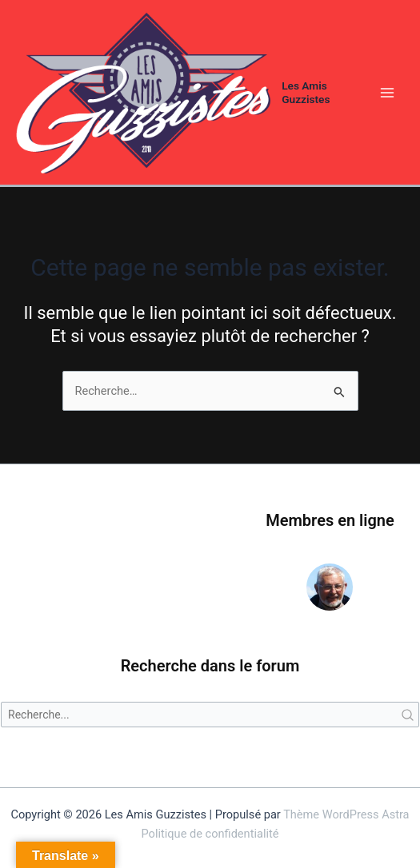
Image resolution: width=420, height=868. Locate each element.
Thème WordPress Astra (346, 814)
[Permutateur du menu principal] (387, 93)
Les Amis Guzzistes (306, 92)
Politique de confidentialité (210, 834)
